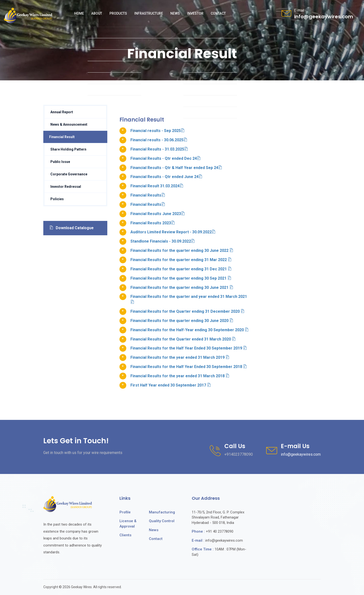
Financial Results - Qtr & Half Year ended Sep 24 (176, 168)
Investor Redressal (66, 187)
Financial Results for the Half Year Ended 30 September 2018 (189, 367)
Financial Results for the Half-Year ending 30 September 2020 (190, 330)
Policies (57, 199)
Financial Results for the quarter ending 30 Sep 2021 (181, 278)
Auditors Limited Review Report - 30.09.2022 (173, 232)
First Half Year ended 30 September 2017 (171, 385)
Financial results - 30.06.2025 (159, 140)
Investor (195, 13)
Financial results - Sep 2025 (158, 131)
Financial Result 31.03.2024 (157, 186)
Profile (125, 512)
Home (79, 13)
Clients (125, 535)
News (175, 13)
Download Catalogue (72, 228)
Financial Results (148, 195)
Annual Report (62, 112)
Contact (218, 13)
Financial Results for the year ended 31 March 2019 (180, 357)
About (97, 13)
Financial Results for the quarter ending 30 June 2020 (182, 321)
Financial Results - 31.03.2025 (159, 149)
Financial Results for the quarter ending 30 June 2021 (182, 288)
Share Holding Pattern (68, 149)
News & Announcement (69, 124)
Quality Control (162, 521)
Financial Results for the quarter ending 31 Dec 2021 (181, 269)
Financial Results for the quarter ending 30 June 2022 (182, 250)
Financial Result (62, 137)
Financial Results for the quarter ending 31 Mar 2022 (181, 260)
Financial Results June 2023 (158, 214)
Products (118, 13)
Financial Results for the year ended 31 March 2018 (180, 376)
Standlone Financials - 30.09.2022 (163, 241)
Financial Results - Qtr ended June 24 (166, 177)
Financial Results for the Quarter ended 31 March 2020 (183, 339)
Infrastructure (149, 13)
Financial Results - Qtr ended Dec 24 (166, 158)
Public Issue (60, 162)
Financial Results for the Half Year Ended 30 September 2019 (189, 348)
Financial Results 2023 (153, 223)
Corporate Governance (69, 174)
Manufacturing (162, 512)
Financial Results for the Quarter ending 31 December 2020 (187, 311)
